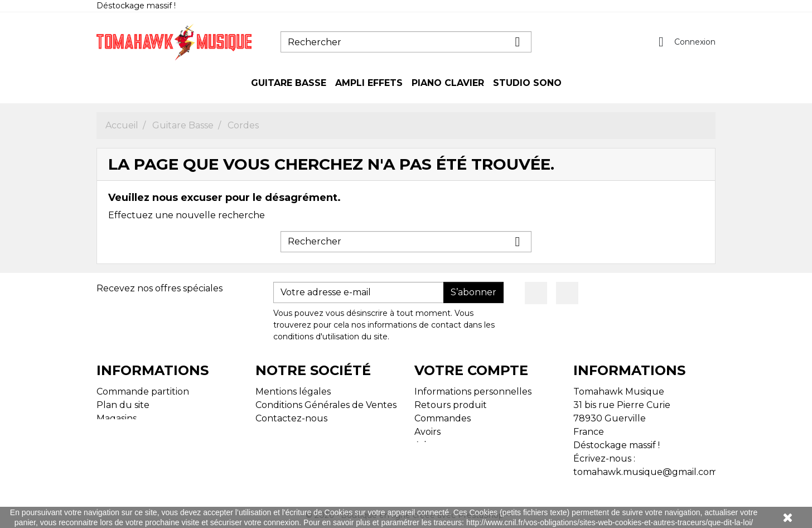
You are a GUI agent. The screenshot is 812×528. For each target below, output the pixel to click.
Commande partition (143, 392)
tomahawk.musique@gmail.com (646, 472)
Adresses (434, 445)
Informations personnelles (473, 392)
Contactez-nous (291, 418)
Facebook (536, 293)
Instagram (567, 293)
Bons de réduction (456, 459)
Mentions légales (293, 392)
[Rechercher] (406, 42)
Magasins (117, 418)
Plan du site (123, 405)
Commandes (443, 418)
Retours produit (451, 405)
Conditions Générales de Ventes (326, 405)
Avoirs (427, 432)
